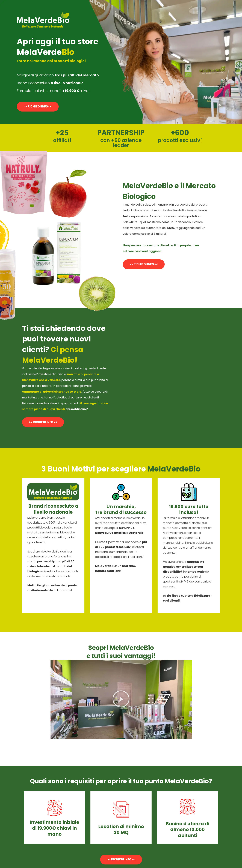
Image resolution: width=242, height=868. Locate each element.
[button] (121, 699)
